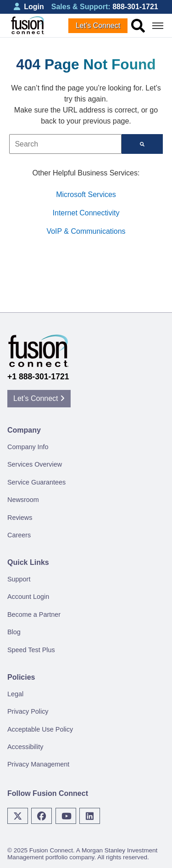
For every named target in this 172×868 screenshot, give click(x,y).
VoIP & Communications (86, 231)
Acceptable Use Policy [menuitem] (40, 729)
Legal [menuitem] (15, 694)
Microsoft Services (86, 194)
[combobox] (65, 144)
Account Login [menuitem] (28, 597)
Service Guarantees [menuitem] (36, 482)
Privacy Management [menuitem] (38, 764)
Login (29, 7)
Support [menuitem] (19, 579)
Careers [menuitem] (19, 535)
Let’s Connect (98, 25)
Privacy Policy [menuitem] (28, 711)
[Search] (142, 144)
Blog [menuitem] (14, 632)
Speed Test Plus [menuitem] (31, 650)
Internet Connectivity (86, 213)
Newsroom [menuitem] (23, 500)
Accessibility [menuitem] (25, 747)
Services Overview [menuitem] (35, 464)
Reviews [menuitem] (20, 518)
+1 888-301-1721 (38, 377)
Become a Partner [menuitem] (34, 614)
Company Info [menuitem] (28, 447)
